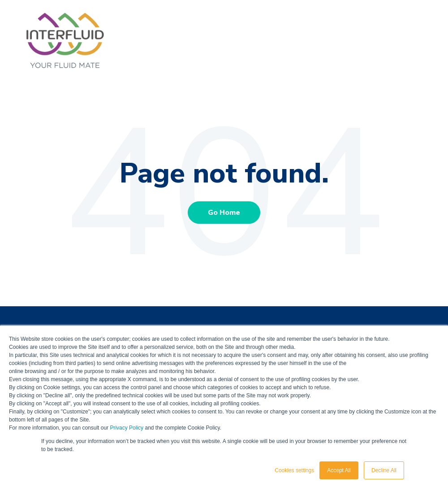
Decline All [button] (384, 470)
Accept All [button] (339, 470)
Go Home (224, 213)
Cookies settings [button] (294, 470)
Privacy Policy (127, 428)
